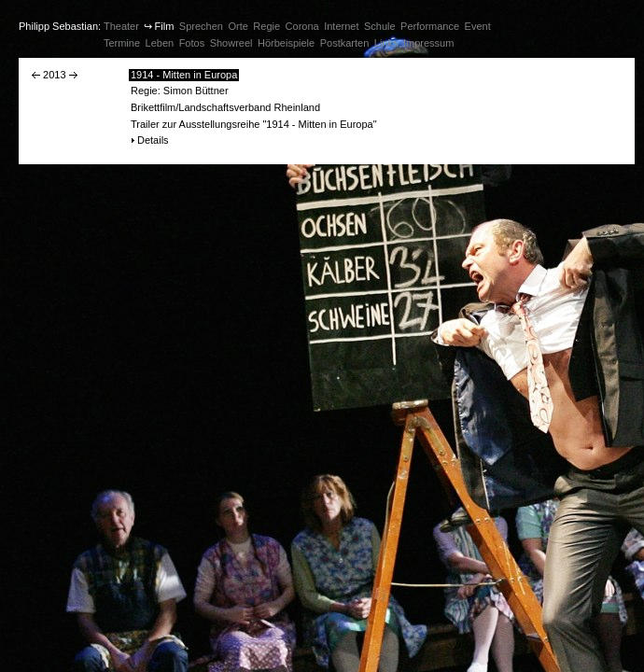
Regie (266, 26)
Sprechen (201, 26)
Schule (380, 26)
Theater (121, 26)
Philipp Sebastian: (60, 26)
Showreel (231, 43)
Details (153, 140)
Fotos (192, 43)
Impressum (428, 43)
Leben (160, 43)
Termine (122, 43)
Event (478, 26)
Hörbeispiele (286, 43)
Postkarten (345, 43)
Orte (238, 26)
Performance (430, 26)
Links (386, 43)
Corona (302, 26)
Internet (341, 26)
